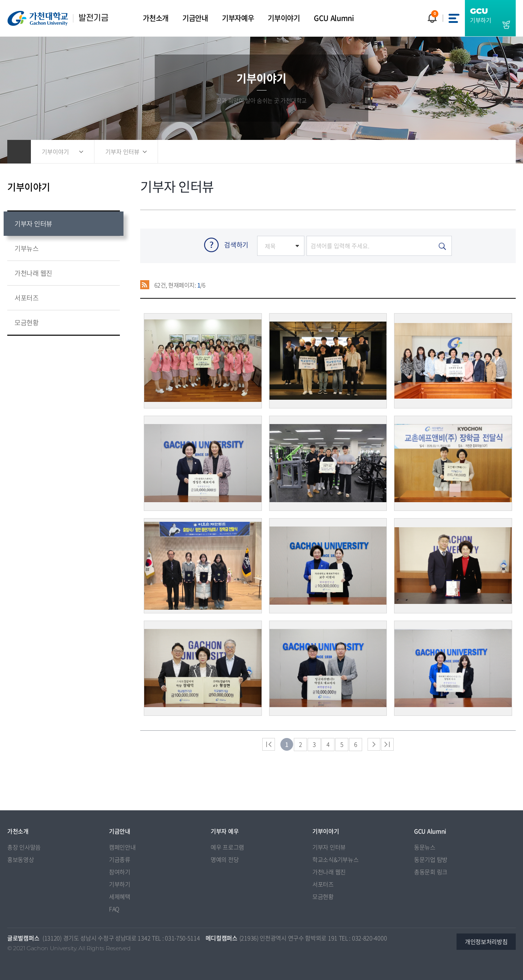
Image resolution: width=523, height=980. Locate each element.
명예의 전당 (225, 859)
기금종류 (120, 859)
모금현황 (323, 896)
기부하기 (120, 884)
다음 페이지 (374, 744)
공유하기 (461, 152)
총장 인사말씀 (24, 847)
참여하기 (120, 872)
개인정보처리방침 (486, 941)
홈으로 (19, 152)
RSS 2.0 (145, 285)
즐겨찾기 (479, 152)
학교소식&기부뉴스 (335, 859)
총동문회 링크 (431, 872)
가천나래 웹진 (329, 872)
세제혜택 (120, 896)
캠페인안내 (122, 847)
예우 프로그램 (227, 847)
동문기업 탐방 (431, 859)
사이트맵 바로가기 (454, 18)
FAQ (114, 909)
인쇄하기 (498, 152)
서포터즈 (323, 884)
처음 (269, 744)
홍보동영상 (21, 859)
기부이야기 (55, 152)
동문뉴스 (425, 847)
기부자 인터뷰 (329, 847)
